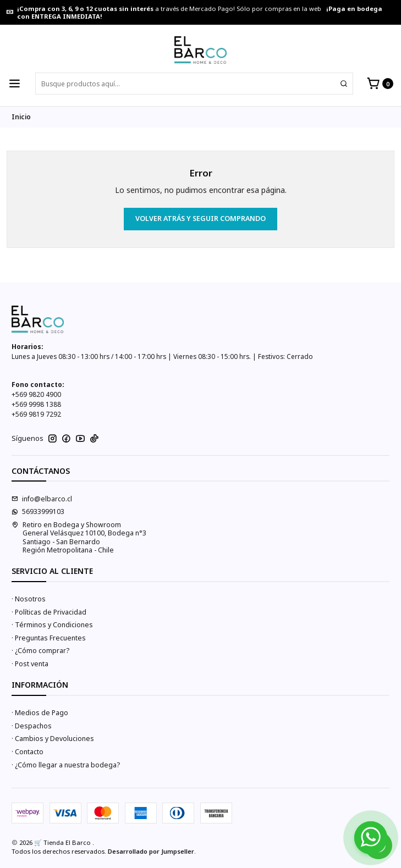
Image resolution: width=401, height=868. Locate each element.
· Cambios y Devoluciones (53, 739)
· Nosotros (29, 599)
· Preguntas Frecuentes (49, 638)
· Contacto (28, 752)
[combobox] (194, 84)
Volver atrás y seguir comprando (200, 219)
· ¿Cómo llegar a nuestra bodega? (66, 765)
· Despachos (32, 726)
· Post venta (30, 664)
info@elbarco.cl (42, 499)
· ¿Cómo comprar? (40, 651)
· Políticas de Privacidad (49, 612)
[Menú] (15, 84)
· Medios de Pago (40, 713)
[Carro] (380, 84)
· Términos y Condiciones (52, 625)
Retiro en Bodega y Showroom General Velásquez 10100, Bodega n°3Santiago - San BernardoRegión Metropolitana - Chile (79, 537)
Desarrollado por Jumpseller (151, 851)
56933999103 (38, 512)
